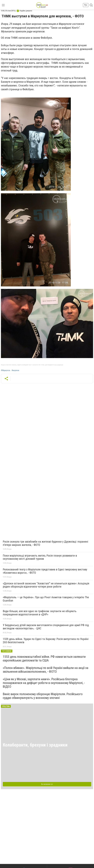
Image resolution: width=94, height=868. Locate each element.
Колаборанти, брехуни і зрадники (35, 745)
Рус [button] (86, 5)
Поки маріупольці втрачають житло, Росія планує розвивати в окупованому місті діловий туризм (40, 557)
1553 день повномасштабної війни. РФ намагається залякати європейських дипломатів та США (44, 659)
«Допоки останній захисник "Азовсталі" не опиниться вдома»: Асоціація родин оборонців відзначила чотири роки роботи (46, 585)
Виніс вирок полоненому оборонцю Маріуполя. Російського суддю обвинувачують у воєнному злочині (43, 696)
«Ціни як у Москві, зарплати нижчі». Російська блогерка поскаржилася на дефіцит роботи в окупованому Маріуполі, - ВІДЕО (44, 683)
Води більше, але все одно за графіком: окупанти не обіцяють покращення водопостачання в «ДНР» (40, 613)
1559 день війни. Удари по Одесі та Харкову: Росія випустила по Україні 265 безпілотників (46, 641)
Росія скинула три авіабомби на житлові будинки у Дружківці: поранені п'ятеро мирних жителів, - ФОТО (45, 543)
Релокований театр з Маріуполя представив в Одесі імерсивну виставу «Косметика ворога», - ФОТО (45, 571)
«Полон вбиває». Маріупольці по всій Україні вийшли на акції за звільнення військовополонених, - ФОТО (46, 670)
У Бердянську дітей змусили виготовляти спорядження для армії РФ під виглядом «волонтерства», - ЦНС (46, 627)
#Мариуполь (6, 370)
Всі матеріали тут (47, 784)
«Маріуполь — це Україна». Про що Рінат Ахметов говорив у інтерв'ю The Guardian (46, 599)
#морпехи (15, 370)
